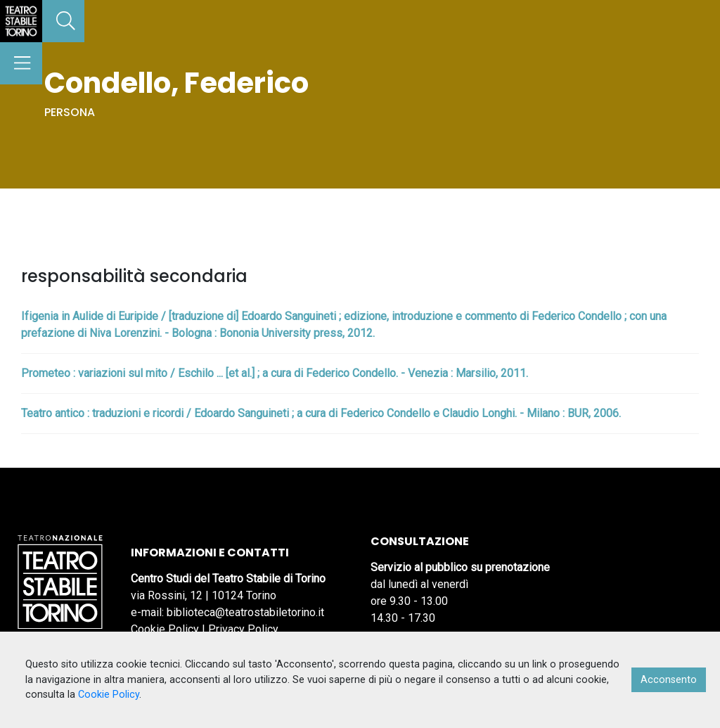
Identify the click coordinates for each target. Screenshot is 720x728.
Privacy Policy (243, 629)
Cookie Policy (165, 629)
